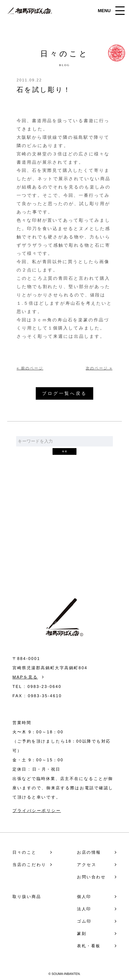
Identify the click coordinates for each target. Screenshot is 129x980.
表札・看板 (89, 946)
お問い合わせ (64, 540)
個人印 (84, 897)
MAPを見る (25, 677)
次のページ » (99, 368)
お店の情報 (89, 852)
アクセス (87, 865)
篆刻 (82, 933)
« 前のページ (30, 368)
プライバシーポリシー (37, 811)
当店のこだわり (29, 865)
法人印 (84, 909)
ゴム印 (84, 921)
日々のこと (25, 852)
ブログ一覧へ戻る (64, 393)
